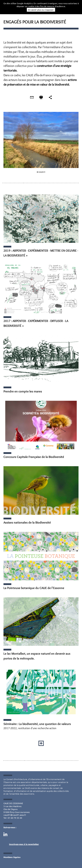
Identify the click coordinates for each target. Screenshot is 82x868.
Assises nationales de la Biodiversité (27, 522)
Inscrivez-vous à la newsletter (24, 844)
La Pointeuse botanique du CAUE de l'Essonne (34, 588)
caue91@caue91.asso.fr (15, 815)
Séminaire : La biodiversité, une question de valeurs (37, 724)
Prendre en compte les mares (23, 391)
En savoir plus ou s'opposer (41, 10)
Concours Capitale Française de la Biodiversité (34, 457)
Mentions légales (12, 857)
